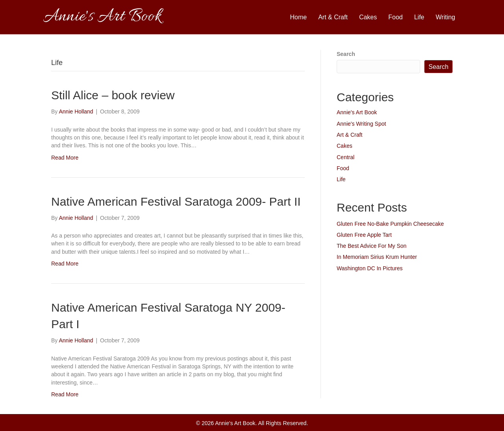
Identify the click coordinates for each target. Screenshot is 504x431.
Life (419, 17)
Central (346, 157)
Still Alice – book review (113, 95)
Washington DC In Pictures (370, 268)
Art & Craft (333, 17)
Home (299, 17)
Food (395, 17)
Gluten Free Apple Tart (364, 235)
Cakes (368, 17)
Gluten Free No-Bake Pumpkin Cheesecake (390, 224)
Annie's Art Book (357, 112)
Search (346, 54)
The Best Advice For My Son (372, 246)
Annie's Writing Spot (361, 124)
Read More (65, 158)
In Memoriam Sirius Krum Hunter (377, 257)
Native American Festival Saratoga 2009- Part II (176, 202)
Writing (446, 17)
